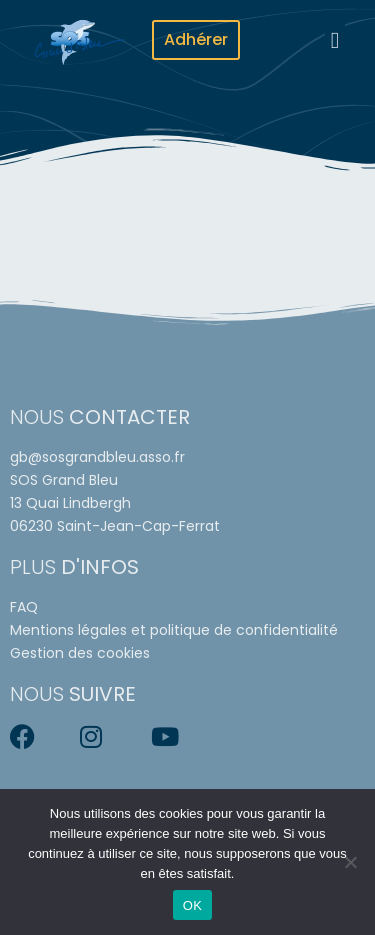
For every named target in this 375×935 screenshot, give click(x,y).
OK (192, 905)
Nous (100, 417)
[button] (335, 40)
